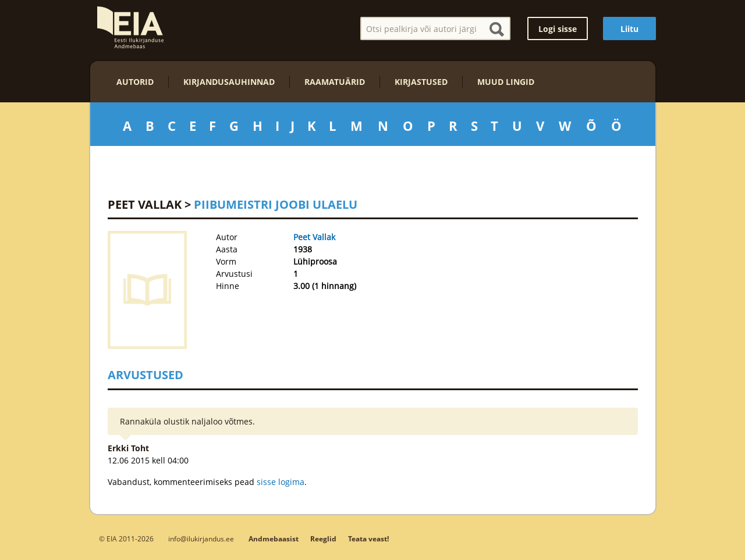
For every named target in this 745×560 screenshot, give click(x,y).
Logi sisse (558, 29)
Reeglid (323, 539)
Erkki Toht (128, 448)
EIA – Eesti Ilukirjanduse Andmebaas (130, 27)
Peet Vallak (145, 204)
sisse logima (281, 482)
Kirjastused (421, 82)
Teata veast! (368, 539)
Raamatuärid (335, 82)
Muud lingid (506, 82)
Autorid (135, 82)
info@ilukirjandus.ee (201, 538)
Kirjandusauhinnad (229, 82)
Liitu (629, 29)
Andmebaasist (274, 539)
